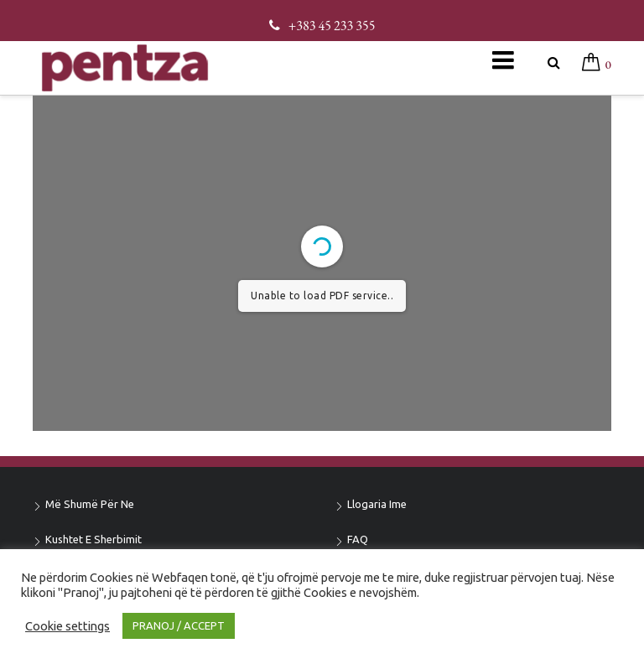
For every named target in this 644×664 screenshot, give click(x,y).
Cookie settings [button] (68, 626)
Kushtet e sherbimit (93, 539)
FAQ (358, 539)
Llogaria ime (377, 504)
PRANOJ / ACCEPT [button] (179, 625)
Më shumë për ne (90, 504)
